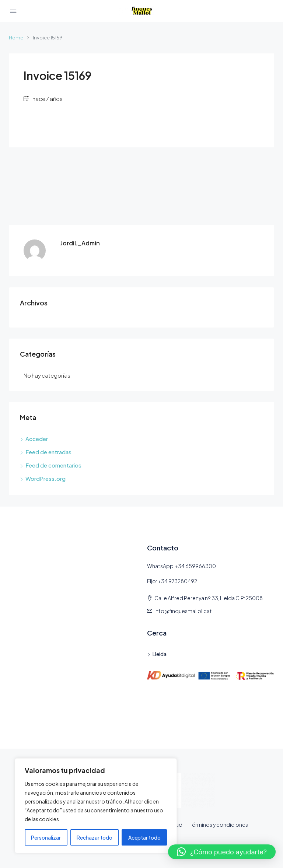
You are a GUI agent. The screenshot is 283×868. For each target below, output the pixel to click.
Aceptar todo (144, 837)
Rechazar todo (95, 837)
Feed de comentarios (53, 465)
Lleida (160, 654)
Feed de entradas (48, 452)
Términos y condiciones (219, 825)
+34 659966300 (195, 566)
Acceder (37, 439)
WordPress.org (46, 478)
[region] (96, 806)
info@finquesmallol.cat (183, 611)
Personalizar (46, 837)
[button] (222, 852)
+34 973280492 (177, 581)
